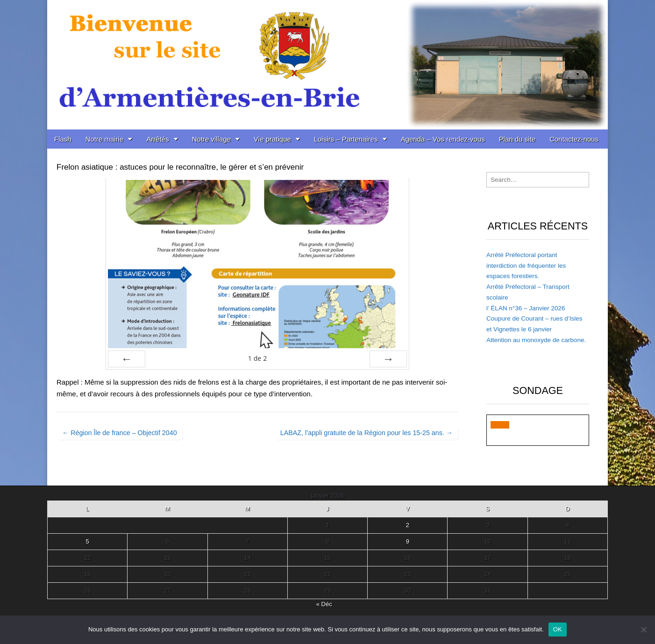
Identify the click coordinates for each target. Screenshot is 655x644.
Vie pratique (272, 139)
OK (558, 629)
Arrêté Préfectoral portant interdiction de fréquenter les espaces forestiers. (526, 266)
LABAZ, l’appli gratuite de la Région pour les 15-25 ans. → (367, 433)
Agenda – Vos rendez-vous (443, 139)
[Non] (643, 630)
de (257, 358)
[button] (500, 425)
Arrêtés (157, 139)
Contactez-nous (574, 139)
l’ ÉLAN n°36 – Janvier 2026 (526, 308)
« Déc (324, 604)
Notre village (211, 139)
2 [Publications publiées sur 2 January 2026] (408, 525)
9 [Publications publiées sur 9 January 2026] (408, 541)
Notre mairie (105, 139)
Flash (63, 139)
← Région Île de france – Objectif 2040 (120, 433)
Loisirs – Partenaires (346, 139)
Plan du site (517, 139)
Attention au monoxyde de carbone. (536, 340)
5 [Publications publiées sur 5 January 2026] (88, 541)
